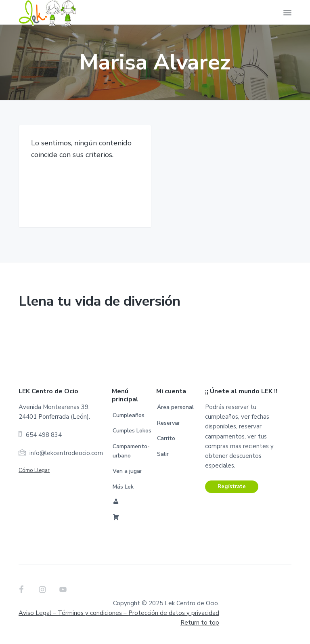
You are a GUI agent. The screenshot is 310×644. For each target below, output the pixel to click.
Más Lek (123, 487)
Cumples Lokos (132, 431)
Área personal (175, 407)
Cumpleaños (129, 415)
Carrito (166, 438)
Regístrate (232, 487)
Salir (163, 454)
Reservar (169, 423)
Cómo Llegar (34, 470)
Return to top (200, 623)
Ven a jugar (127, 471)
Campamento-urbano (131, 451)
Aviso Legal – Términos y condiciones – (119, 613)
